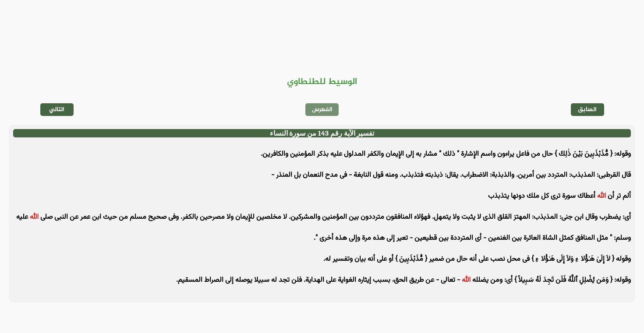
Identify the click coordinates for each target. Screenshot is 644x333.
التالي (57, 110)
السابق (587, 110)
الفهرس (322, 110)
